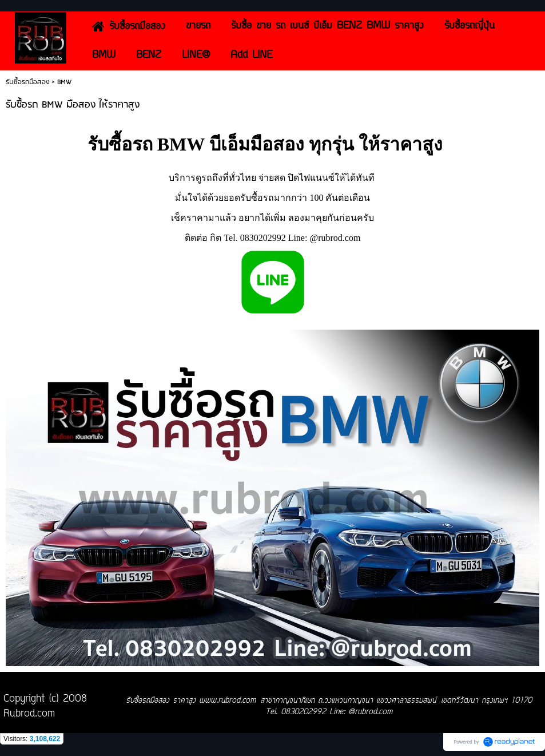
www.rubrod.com (227, 701)
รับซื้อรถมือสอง (27, 82)
